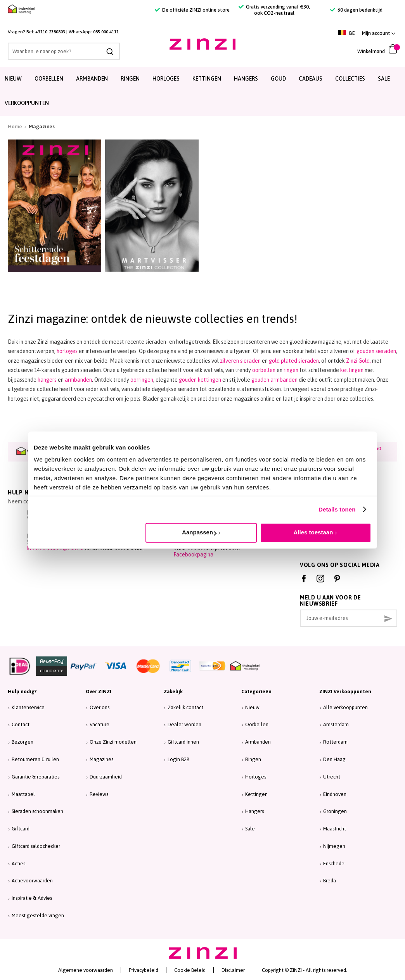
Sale (250, 829)
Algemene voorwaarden (86, 970)
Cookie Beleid (190, 970)
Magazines (101, 759)
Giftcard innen (183, 742)
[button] (379, 33)
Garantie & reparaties (35, 777)
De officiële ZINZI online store (192, 10)
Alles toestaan (313, 532)
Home (15, 127)
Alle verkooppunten (345, 707)
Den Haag (334, 759)
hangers (47, 380)
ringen (291, 370)
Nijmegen (334, 846)
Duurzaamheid (106, 777)
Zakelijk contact (185, 707)
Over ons (100, 707)
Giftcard (21, 829)
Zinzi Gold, (358, 361)
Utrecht (332, 777)
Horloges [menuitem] (166, 79)
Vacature (100, 724)
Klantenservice (28, 707)
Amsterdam (336, 724)
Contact (21, 724)
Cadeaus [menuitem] (311, 79)
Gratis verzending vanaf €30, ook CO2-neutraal (274, 10)
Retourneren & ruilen (35, 759)
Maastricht (335, 829)
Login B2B (178, 759)
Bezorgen (22, 742)
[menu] (202, 91)
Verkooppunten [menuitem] (27, 103)
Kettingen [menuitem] (207, 79)
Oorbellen (257, 724)
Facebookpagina (193, 555)
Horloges (256, 777)
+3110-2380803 (50, 32)
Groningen (335, 811)
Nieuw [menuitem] (13, 79)
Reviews (99, 794)
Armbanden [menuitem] (92, 79)
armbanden (78, 380)
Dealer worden (184, 724)
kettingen (352, 370)
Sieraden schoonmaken (37, 811)
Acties (18, 864)
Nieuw (252, 707)
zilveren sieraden (241, 361)
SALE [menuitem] (384, 79)
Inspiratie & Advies (32, 898)
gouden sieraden (376, 351)
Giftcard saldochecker (36, 846)
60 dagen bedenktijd (356, 10)
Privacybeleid (144, 970)
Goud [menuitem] (278, 79)
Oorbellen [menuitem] (49, 79)
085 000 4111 (106, 32)
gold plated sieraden (294, 361)
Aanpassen (199, 532)
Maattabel (23, 794)
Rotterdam (335, 742)
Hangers (254, 811)
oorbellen (264, 370)
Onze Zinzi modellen (113, 742)
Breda (330, 881)
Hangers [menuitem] (246, 79)
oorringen (142, 380)
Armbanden (258, 742)
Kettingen (256, 794)
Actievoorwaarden (32, 881)
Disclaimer (233, 970)
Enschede (334, 864)
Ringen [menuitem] (130, 79)
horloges (67, 351)
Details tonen (337, 509)
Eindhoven (335, 794)
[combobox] (64, 51)
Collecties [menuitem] (350, 79)
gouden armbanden (274, 380)
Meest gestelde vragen (38, 915)
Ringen (253, 759)
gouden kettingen (200, 380)
